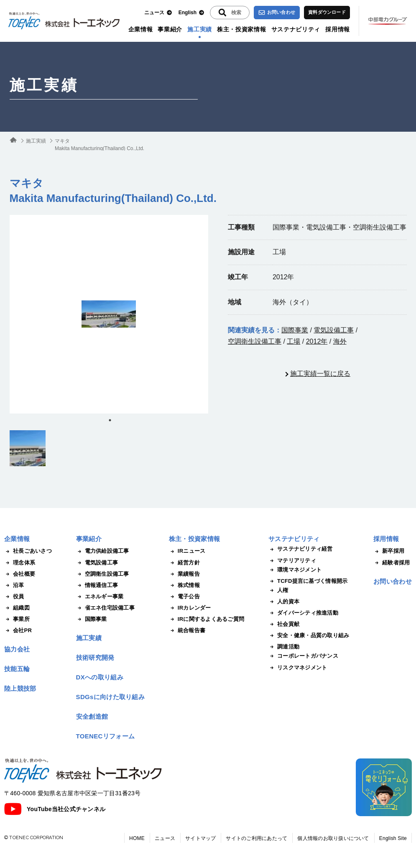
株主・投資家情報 (242, 29)
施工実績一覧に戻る (320, 374)
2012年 (317, 341)
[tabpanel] (109, 314)
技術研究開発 (95, 657)
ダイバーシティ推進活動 (303, 613)
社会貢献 (284, 624)
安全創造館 (92, 716)
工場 (293, 341)
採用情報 (338, 29)
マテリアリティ (292, 561)
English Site (393, 838)
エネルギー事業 (100, 597)
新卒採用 (389, 551)
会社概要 (20, 574)
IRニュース (187, 551)
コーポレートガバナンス (303, 656)
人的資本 (284, 602)
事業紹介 (170, 29)
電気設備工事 (334, 330)
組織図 (17, 608)
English (191, 13)
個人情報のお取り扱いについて (333, 838)
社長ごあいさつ (28, 551)
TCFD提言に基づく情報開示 (308, 581)
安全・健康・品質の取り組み (309, 636)
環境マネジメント (295, 570)
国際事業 (295, 330)
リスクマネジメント (298, 668)
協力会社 (17, 649)
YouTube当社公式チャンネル (55, 809)
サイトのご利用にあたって (256, 838)
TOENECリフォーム (106, 736)
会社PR (18, 631)
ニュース (158, 13)
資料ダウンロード (327, 12)
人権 (278, 590)
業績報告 (184, 574)
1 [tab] (110, 420)
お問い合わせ (277, 13)
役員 (14, 597)
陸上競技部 (20, 688)
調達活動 (284, 647)
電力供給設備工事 (103, 551)
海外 (340, 341)
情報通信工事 (97, 585)
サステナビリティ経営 (301, 549)
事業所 (17, 619)
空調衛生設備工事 (255, 341)
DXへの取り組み (100, 677)
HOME (137, 838)
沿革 (14, 585)
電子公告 (184, 597)
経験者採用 (392, 563)
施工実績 (200, 29)
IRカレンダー (190, 608)
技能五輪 (17, 669)
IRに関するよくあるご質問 (207, 619)
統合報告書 (187, 631)
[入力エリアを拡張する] (230, 13)
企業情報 (141, 29)
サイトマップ (200, 838)
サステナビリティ (296, 29)
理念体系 (20, 563)
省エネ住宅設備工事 (105, 608)
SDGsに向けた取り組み (110, 697)
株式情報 (184, 585)
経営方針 (184, 563)
